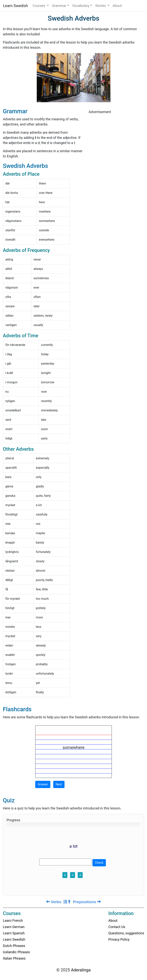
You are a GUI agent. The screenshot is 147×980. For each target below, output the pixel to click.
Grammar (59, 6)
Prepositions (87, 902)
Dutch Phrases (14, 946)
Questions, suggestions (126, 933)
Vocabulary (81, 6)
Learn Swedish (16, 6)
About (117, 6)
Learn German (14, 927)
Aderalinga (81, 970)
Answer (43, 784)
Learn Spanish (14, 933)
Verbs (54, 902)
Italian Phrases (14, 958)
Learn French (13, 921)
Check (99, 863)
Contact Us (117, 927)
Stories (101, 6)
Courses (39, 6)
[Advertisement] (116, 141)
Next (59, 784)
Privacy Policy (119, 939)
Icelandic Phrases (16, 952)
